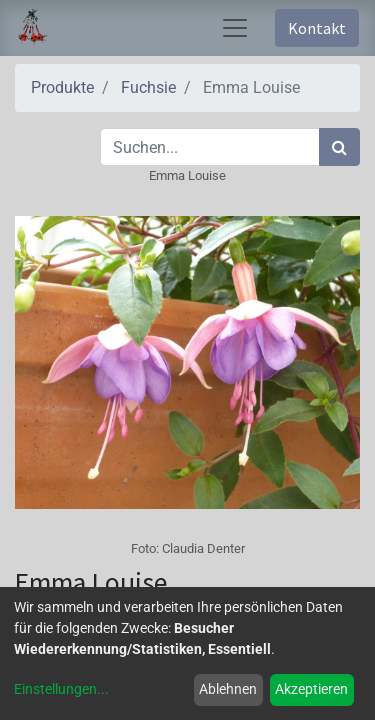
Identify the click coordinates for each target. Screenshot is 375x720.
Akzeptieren (311, 689)
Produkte (62, 87)
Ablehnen (228, 689)
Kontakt (317, 28)
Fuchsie (148, 87)
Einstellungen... (61, 689)
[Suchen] (339, 147)
